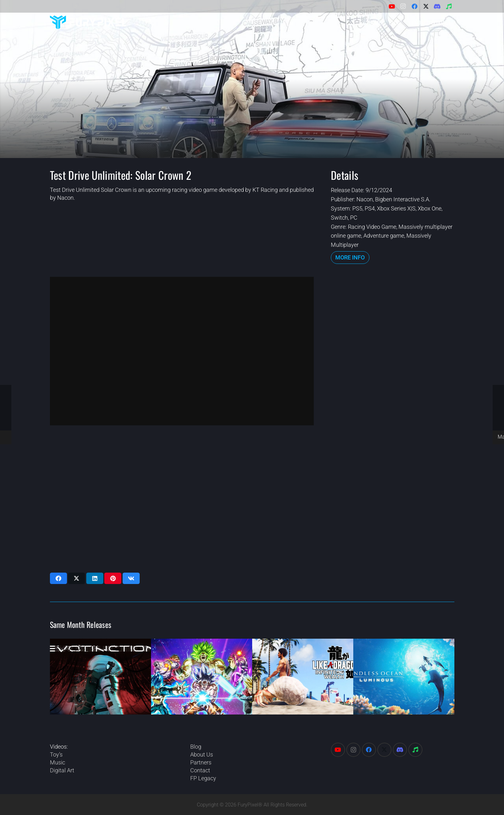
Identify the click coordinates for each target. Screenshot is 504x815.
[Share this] (58, 578)
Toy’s (56, 754)
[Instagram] (403, 6)
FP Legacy (203, 778)
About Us (202, 754)
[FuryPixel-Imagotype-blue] (88, 22)
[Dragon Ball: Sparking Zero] (202, 677)
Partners (201, 762)
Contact (200, 770)
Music (58, 762)
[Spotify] (449, 6)
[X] (426, 6)
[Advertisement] (392, 372)
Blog (196, 747)
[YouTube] (392, 6)
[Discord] (437, 6)
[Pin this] (113, 578)
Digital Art (62, 770)
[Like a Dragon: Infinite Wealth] (303, 677)
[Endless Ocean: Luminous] (404, 677)
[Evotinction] (100, 677)
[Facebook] (415, 6)
